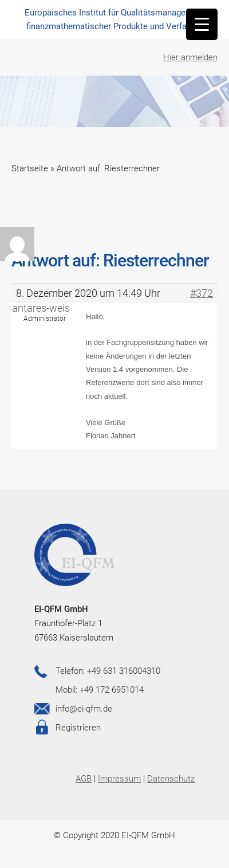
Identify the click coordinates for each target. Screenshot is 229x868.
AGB (84, 779)
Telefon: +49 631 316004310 (108, 671)
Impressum (119, 779)
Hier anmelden (190, 57)
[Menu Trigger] (202, 24)
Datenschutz (171, 779)
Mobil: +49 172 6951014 (100, 690)
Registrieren (78, 728)
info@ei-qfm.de (84, 709)
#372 (202, 293)
